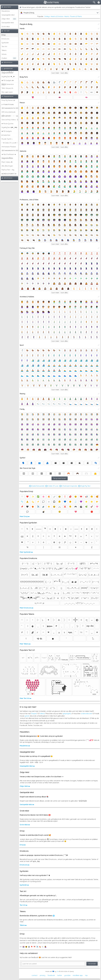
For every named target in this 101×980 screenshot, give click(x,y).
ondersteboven (86, 714)
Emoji (4, 35)
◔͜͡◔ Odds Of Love (52, 486)
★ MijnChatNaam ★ (9, 154)
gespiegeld (67, 714)
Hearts (67, 16)
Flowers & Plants (76, 16)
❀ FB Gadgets (7, 131)
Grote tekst (6, 27)
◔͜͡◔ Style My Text (84, 486)
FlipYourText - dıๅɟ (8, 170)
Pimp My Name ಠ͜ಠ (8, 100)
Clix (58, 971)
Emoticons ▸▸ (25, 865)
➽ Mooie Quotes (7, 124)
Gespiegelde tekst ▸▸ (27, 766)
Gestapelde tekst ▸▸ (27, 805)
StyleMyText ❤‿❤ (8, 77)
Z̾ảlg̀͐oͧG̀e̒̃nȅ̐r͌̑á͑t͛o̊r (7, 158)
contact (35, 975)
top (86, 975)
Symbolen (5, 43)
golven (27, 716)
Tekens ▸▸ (23, 925)
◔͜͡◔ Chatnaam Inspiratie (68, 486)
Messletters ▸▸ (25, 746)
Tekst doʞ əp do (7, 88)
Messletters (6, 11)
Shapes (34, 714)
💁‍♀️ (46, 947)
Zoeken (4, 58)
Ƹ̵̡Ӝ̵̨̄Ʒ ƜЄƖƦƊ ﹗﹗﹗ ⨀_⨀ (10, 116)
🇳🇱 (23, 947)
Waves (4, 54)
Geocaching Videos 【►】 (10, 120)
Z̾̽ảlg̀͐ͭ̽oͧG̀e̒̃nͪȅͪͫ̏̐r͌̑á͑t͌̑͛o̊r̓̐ (7, 73)
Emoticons (5, 39)
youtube (67, 975)
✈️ (37, 947)
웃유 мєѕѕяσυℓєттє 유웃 (10, 108)
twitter (60, 975)
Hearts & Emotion (57, 16)
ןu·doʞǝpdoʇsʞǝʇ (8, 104)
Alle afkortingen (7, 166)
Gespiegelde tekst (8, 15)
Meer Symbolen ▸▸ (26, 552)
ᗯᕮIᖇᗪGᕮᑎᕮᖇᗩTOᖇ (9, 174)
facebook (51, 975)
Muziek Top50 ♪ (7, 139)
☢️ (26, 947)
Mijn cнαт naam (7, 92)
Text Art (4, 46)
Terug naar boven (60, 478)
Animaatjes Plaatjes (9, 147)
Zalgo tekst (6, 19)
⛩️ (35, 947)
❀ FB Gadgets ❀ (8, 80)
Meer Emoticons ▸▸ (27, 608)
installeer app (78, 975)
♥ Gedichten (6, 135)
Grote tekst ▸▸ (25, 825)
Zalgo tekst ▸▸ (25, 786)
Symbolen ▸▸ (24, 885)
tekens (42, 714)
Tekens (4, 50)
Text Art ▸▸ (24, 905)
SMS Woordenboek (8, 112)
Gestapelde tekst (8, 23)
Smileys (47, 16)
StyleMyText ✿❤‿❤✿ (9, 127)
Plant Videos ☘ (7, 162)
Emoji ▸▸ (23, 845)
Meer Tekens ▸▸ (25, 644)
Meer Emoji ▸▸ (25, 516)
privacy (43, 975)
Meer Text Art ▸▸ (25, 698)
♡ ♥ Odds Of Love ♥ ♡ (10, 143)
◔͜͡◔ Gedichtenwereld (36, 486)
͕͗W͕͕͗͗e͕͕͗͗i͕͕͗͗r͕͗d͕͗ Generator (8, 84)
